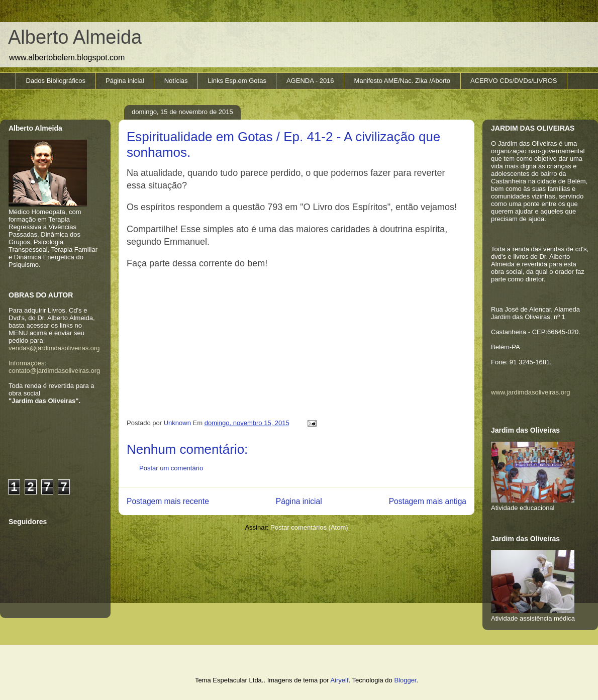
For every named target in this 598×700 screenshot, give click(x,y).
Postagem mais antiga (428, 501)
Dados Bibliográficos (56, 81)
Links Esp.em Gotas (237, 81)
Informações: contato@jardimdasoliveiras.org (54, 367)
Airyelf (339, 680)
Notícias (176, 81)
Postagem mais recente (168, 501)
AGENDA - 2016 (310, 81)
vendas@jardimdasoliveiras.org (54, 348)
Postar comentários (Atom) (309, 527)
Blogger (405, 680)
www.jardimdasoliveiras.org (531, 392)
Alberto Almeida (75, 37)
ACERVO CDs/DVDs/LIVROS (514, 81)
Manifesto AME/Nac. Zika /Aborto (402, 81)
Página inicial (125, 81)
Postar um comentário (171, 468)
